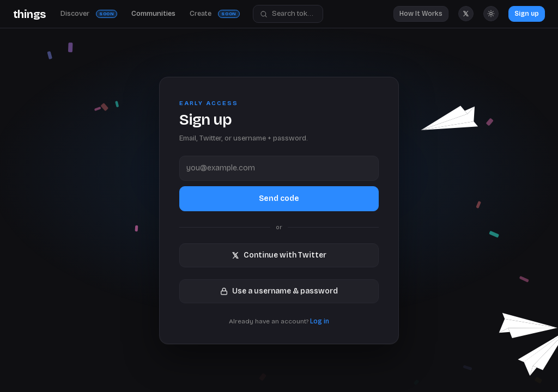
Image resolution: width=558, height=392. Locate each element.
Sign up (527, 14)
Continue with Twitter (279, 255)
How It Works (421, 14)
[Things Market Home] (29, 14)
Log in (320, 321)
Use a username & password (279, 290)
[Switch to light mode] (491, 14)
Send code (279, 198)
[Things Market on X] (466, 14)
